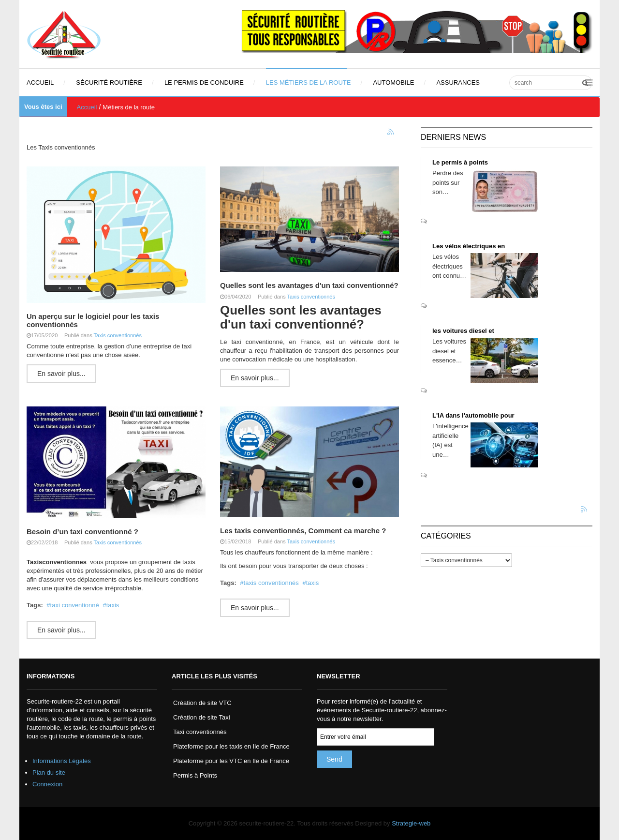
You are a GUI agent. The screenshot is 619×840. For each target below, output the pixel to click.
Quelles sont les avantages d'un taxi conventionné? (309, 285)
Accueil (87, 107)
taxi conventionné (75, 605)
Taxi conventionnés (200, 732)
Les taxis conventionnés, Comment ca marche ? (303, 531)
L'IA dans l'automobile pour (473, 415)
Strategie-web (411, 823)
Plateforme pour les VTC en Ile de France (231, 761)
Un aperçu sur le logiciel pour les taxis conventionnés (93, 320)
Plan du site (49, 772)
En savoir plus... (61, 374)
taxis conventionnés (271, 583)
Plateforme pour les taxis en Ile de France (231, 746)
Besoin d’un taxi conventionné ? (82, 532)
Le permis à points (460, 162)
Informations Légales (62, 761)
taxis (113, 605)
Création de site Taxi (202, 717)
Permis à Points (195, 775)
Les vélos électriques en (469, 246)
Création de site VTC (202, 703)
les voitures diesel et (463, 331)
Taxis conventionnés (118, 335)
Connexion (47, 784)
